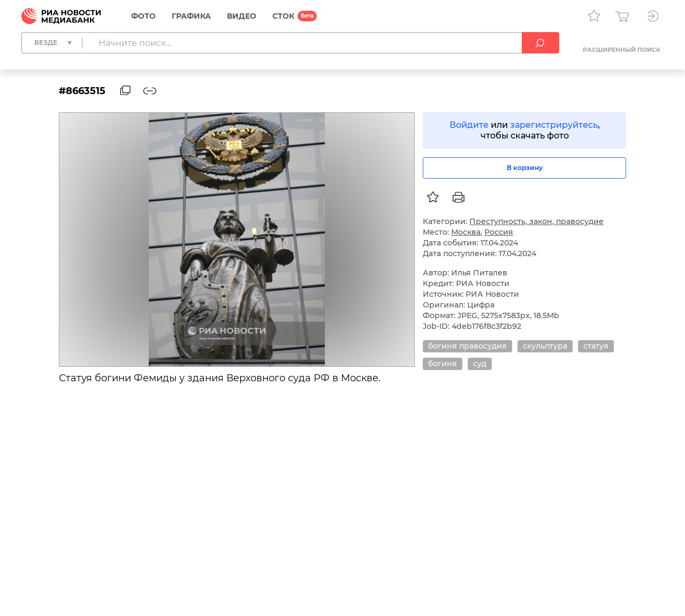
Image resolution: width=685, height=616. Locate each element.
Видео (242, 16)
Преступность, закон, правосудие (536, 221)
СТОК (283, 16)
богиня (443, 364)
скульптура (545, 346)
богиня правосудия (467, 346)
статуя (596, 346)
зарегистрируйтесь (554, 125)
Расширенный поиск (622, 50)
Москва (466, 232)
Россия (499, 232)
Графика (191, 16)
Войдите (469, 125)
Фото (143, 16)
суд (480, 364)
